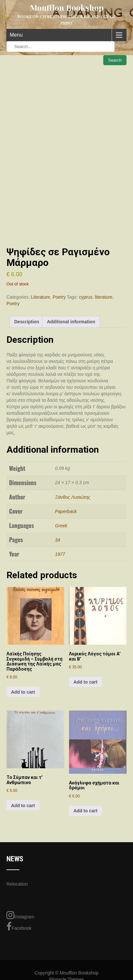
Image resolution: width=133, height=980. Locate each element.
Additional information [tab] (71, 322)
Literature (40, 297)
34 (58, 540)
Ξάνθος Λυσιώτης (73, 497)
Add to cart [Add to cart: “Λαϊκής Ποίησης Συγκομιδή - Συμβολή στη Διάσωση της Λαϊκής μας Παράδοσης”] (23, 692)
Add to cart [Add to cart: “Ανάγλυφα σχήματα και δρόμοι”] (85, 811)
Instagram (20, 915)
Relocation (17, 884)
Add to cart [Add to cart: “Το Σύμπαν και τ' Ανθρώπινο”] (23, 806)
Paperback (66, 511)
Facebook (19, 926)
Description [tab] (27, 322)
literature (104, 297)
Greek (61, 526)
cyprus (86, 297)
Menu (16, 35)
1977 (60, 554)
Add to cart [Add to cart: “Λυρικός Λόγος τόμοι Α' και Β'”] (85, 682)
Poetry (59, 297)
